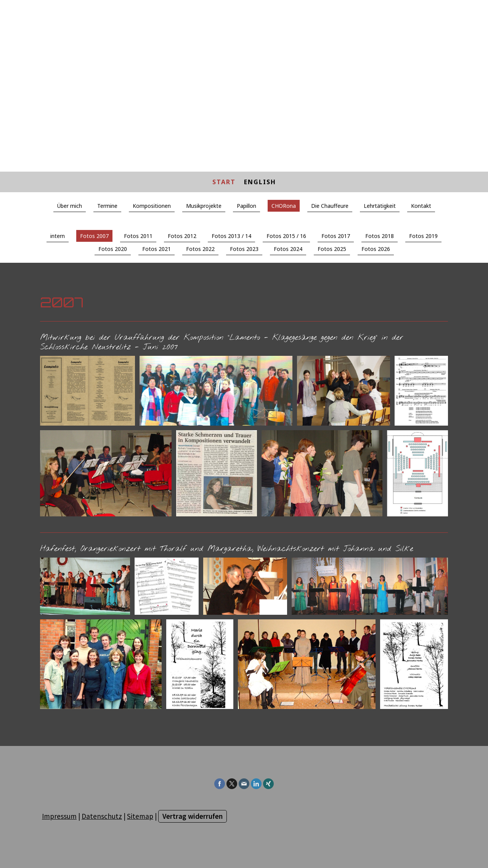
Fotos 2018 (380, 236)
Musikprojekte (204, 206)
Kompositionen (152, 206)
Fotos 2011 (138, 236)
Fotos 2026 (376, 249)
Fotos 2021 (157, 249)
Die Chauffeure (330, 206)
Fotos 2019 (423, 236)
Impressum (59, 816)
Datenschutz (102, 816)
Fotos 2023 (244, 249)
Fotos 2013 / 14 (231, 236)
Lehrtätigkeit (380, 206)
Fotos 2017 (336, 236)
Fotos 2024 (288, 249)
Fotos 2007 (94, 236)
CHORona (284, 206)
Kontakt (421, 206)
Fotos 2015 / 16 (286, 236)
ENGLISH (260, 182)
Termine (107, 206)
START (224, 182)
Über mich (70, 206)
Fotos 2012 (182, 236)
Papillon (246, 206)
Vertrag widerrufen (193, 816)
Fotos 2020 (113, 249)
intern (58, 236)
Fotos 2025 (332, 249)
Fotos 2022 (200, 249)
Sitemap (140, 816)
